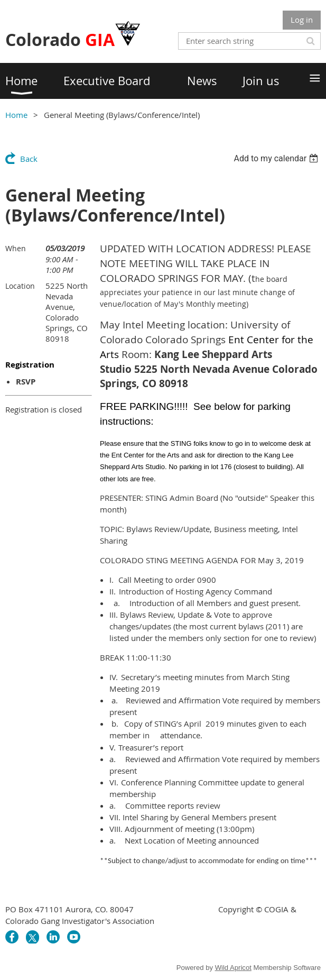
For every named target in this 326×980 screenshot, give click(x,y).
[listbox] (277, 158)
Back (29, 159)
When (16, 248)
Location (20, 286)
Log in (302, 20)
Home (16, 115)
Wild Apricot (233, 968)
